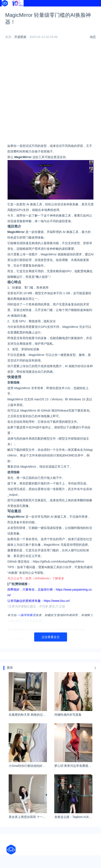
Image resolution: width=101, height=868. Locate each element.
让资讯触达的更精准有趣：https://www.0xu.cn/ (39, 601)
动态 (93, 37)
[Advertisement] (50, 93)
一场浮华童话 (26, 615)
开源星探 (20, 37)
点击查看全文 (51, 637)
